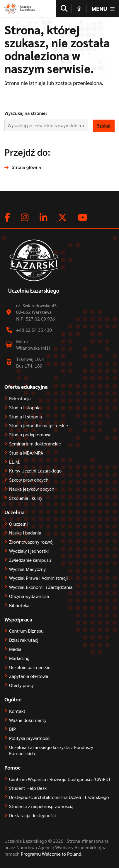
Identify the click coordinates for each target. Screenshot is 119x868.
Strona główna (26, 167)
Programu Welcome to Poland (50, 854)
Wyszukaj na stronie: (26, 113)
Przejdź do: (27, 152)
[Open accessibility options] (79, 9)
